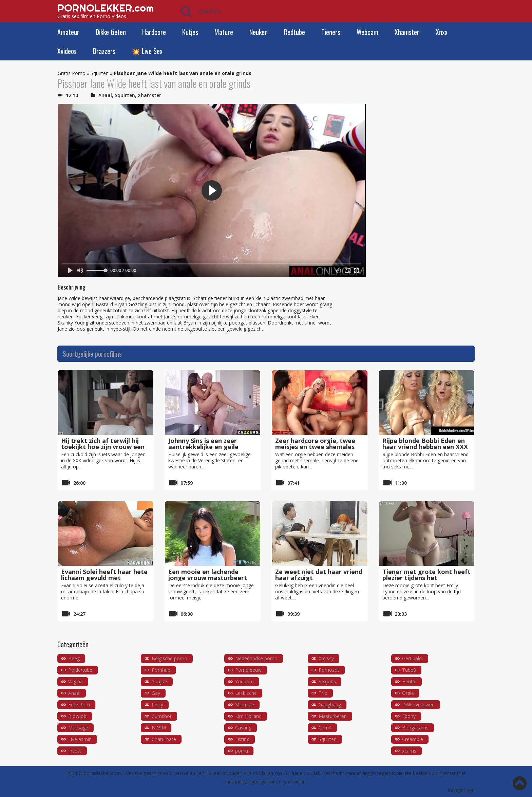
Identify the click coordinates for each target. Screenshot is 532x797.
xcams (409, 751)
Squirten (100, 73)
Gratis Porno (72, 73)
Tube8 (409, 670)
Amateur (68, 32)
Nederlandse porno (256, 658)
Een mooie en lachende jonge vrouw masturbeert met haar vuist (208, 578)
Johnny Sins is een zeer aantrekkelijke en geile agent (203, 447)
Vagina (75, 681)
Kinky (157, 705)
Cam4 (325, 728)
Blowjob (77, 716)
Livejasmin (80, 739)
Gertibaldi (412, 658)
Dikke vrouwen (418, 705)
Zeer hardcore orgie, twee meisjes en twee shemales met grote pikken (315, 447)
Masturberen (333, 716)
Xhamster (407, 32)
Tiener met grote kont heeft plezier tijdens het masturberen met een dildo (426, 578)
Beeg (74, 658)
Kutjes (190, 32)
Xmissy (326, 658)
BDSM (159, 728)
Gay (156, 693)
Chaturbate (164, 739)
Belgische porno (169, 658)
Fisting (242, 739)
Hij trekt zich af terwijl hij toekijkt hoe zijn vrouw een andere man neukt (103, 447)
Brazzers (104, 51)
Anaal (105, 95)
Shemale (245, 705)
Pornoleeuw (248, 670)
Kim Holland (248, 716)
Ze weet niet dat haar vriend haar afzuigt (319, 575)
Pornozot (329, 670)
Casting (243, 728)
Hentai (409, 681)
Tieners (331, 32)
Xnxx (442, 32)
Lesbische (246, 693)
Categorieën (461, 790)
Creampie (413, 739)
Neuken (259, 32)
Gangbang (330, 705)
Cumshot (162, 716)
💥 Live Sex (147, 51)
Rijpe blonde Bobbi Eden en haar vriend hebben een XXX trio (425, 447)
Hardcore (154, 32)
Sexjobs (327, 681)
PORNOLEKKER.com (106, 8)
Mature (224, 32)
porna (242, 751)
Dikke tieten (111, 32)
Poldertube (80, 670)
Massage (78, 728)
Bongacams (415, 728)
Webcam (367, 32)
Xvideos (67, 51)
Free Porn (79, 705)
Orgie (408, 693)
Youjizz (159, 681)
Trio (323, 693)
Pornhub (161, 670)
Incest (75, 751)
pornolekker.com (102, 773)
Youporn (244, 681)
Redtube (294, 32)
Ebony (409, 716)
